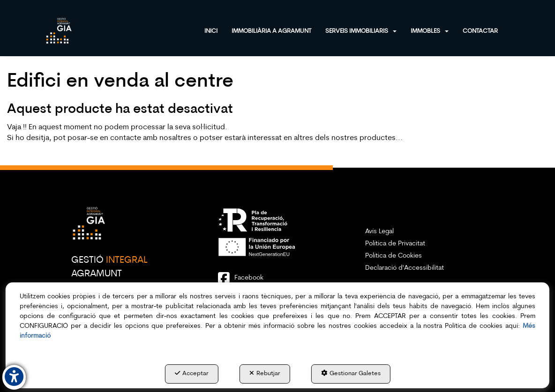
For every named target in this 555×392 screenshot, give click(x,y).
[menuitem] (218, 30)
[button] (59, 30)
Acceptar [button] (192, 373)
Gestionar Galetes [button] (351, 373)
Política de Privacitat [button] (395, 244)
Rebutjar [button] (265, 373)
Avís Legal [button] (379, 232)
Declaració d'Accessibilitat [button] (405, 268)
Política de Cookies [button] (394, 256)
